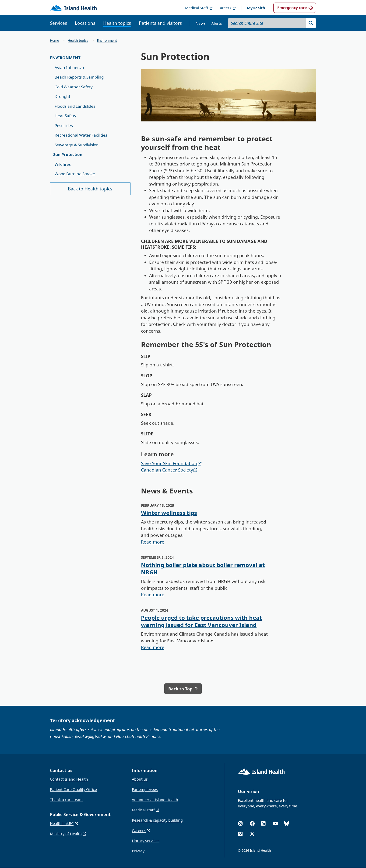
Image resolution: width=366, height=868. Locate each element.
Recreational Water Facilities (81, 135)
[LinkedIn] (263, 824)
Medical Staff (199, 8)
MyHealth (256, 8)
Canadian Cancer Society (169, 470)
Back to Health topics (90, 189)
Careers (227, 8)
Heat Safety (65, 116)
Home (55, 40)
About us (140, 779)
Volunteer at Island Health (155, 800)
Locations (85, 23)
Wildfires (63, 164)
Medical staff (146, 810)
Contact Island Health (69, 779)
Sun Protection (68, 154)
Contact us (61, 770)
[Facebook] (252, 824)
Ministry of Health (68, 834)
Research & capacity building (157, 820)
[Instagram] (240, 824)
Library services (146, 841)
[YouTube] (275, 824)
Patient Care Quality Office (73, 789)
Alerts (217, 23)
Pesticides (64, 126)
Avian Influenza (69, 67)
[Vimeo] (240, 834)
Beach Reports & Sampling (79, 77)
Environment (107, 40)
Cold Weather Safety (74, 87)
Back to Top (183, 689)
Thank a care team (66, 800)
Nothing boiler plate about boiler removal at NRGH (203, 568)
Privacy (138, 851)
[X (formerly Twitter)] (252, 834)
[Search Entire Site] (272, 23)
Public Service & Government (80, 814)
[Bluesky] (287, 824)
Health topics (117, 23)
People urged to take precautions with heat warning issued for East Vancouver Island (201, 621)
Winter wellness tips (169, 513)
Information (145, 770)
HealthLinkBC (64, 823)
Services (58, 23)
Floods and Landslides (75, 106)
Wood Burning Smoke (75, 174)
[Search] (311, 23)
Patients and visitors (160, 23)
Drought (62, 96)
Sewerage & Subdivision (77, 145)
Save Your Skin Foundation (171, 463)
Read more (153, 542)
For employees (145, 789)
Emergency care (292, 8)
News (201, 23)
